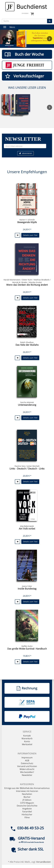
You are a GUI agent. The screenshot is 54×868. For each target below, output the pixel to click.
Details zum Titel (30, 235)
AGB (27, 760)
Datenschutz (27, 763)
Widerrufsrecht (27, 769)
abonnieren (26, 153)
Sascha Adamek (27, 402)
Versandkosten (43, 862)
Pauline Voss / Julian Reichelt (27, 466)
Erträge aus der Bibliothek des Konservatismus (27, 788)
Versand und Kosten (27, 766)
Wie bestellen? (27, 772)
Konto (27, 741)
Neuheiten (27, 794)
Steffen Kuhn (27, 646)
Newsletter (27, 775)
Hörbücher (27, 815)
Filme (27, 817)
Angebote (27, 809)
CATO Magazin (27, 803)
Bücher (27, 797)
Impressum (27, 758)
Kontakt (27, 736)
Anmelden (25, 13)
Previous (4, 39)
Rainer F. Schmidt (27, 220)
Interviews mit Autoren (27, 791)
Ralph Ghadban (27, 342)
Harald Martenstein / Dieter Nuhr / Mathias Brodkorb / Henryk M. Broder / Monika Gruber (27, 281)
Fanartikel (27, 812)
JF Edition (27, 800)
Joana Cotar (27, 586)
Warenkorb (27, 738)
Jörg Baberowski (27, 526)
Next (50, 39)
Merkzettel (27, 744)
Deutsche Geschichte (27, 806)
